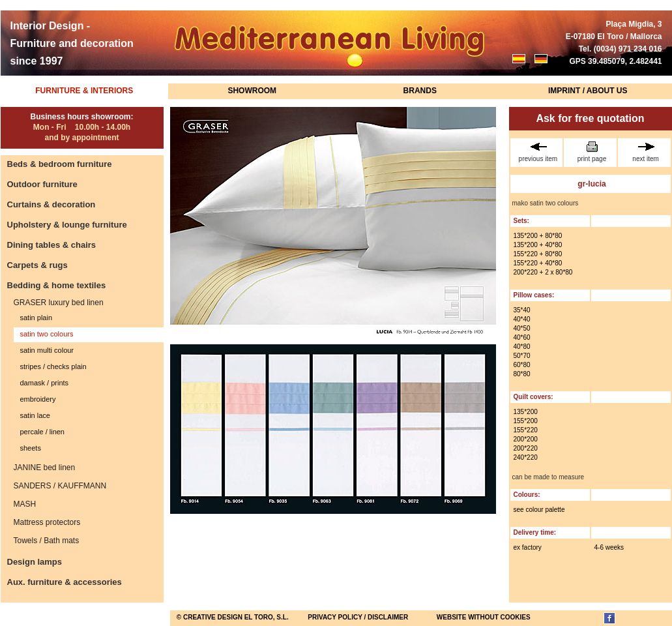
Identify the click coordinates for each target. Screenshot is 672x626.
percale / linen (43, 432)
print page (592, 152)
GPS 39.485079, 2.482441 (615, 61)
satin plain (37, 318)
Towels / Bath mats (47, 541)
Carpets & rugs (37, 265)
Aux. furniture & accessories (65, 582)
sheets (31, 448)
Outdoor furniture (42, 184)
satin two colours (47, 334)
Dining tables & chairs (52, 245)
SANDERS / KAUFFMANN (60, 486)
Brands (420, 91)
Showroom (252, 91)
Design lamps (35, 562)
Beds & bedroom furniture (60, 164)
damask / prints (45, 383)
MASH (25, 504)
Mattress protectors (47, 522)
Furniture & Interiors (84, 91)
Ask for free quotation (590, 118)
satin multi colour (47, 350)
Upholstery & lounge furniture (67, 225)
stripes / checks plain (53, 366)
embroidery (38, 399)
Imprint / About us (588, 91)
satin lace (35, 415)
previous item (538, 152)
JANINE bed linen (45, 468)
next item (646, 152)
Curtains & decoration (51, 204)
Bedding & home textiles (57, 285)
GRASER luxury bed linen (59, 303)
